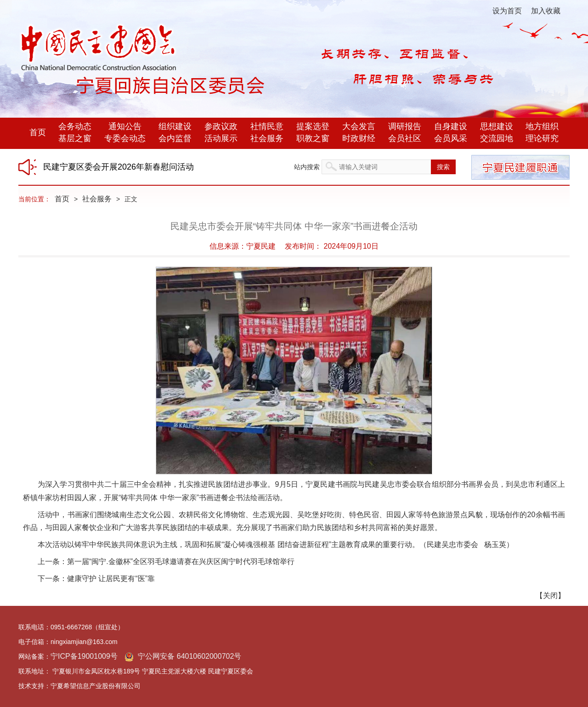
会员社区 (405, 138)
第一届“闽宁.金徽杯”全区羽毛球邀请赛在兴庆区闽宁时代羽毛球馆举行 (181, 562)
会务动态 (75, 126)
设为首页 (507, 11)
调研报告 (405, 126)
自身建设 (451, 126)
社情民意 (267, 126)
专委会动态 (125, 138)
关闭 (550, 596)
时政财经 (359, 138)
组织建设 (175, 126)
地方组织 (542, 126)
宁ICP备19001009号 (84, 656)
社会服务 (267, 138)
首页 (38, 132)
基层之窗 (75, 138)
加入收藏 (546, 11)
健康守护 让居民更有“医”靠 (111, 579)
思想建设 (497, 126)
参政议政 (221, 126)
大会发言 (359, 126)
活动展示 (221, 138)
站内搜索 (307, 167)
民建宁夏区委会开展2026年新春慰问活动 (119, 167)
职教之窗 (313, 138)
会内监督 (175, 138)
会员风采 (451, 138)
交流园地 (497, 138)
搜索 (443, 167)
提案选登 (313, 126)
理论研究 (542, 138)
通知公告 (125, 126)
